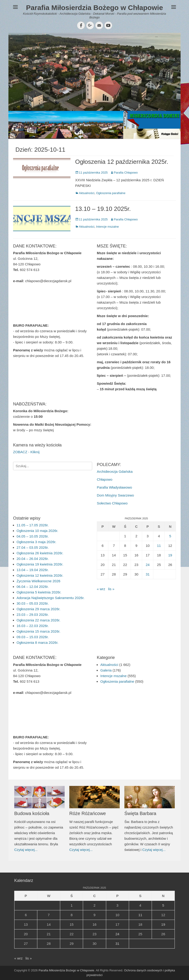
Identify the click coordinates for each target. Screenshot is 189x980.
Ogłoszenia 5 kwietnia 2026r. (39, 592)
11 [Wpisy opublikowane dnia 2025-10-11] (159, 546)
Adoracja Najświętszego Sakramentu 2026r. (51, 598)
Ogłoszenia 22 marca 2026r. (38, 620)
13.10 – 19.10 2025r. (103, 209)
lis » (111, 589)
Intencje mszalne (108, 227)
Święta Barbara (140, 813)
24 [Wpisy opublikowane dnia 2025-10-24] (148, 565)
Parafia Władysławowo (114, 487)
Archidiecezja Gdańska (115, 471)
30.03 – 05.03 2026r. (33, 603)
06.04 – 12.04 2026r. (33, 587)
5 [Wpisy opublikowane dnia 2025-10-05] (170, 536)
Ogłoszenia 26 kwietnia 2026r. (40, 553)
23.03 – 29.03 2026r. (33, 615)
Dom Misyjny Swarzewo (115, 495)
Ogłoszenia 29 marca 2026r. (38, 609)
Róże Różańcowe (88, 813)
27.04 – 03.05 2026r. (33, 547)
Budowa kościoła (32, 813)
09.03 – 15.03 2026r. (33, 637)
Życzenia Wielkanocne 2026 (38, 581)
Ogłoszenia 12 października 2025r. (122, 162)
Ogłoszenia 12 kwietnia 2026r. (40, 575)
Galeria (106, 670)
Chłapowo (105, 479)
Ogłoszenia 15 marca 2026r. (38, 631)
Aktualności (87, 193)
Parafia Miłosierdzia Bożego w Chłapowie (95, 8)
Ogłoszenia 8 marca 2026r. (37, 642)
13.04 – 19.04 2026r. (33, 570)
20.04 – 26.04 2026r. (33, 559)
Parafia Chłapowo (126, 173)
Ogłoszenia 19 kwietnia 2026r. (40, 564)
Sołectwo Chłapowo (112, 503)
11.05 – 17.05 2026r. (33, 525)
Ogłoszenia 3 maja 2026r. (36, 542)
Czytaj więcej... (26, 850)
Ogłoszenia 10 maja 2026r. (37, 531)
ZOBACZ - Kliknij (26, 452)
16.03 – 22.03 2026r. (33, 626)
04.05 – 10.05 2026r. (33, 536)
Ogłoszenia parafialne (111, 193)
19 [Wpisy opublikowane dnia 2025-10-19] (170, 555)
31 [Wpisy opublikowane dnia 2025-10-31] (148, 574)
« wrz (101, 589)
